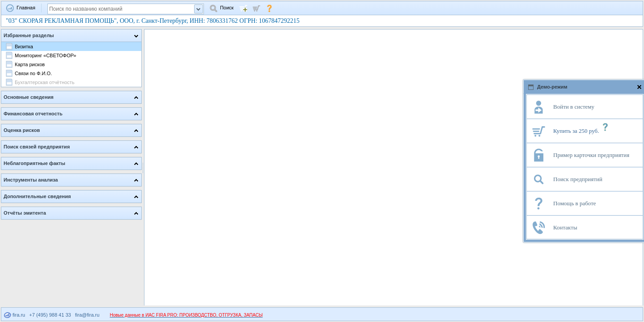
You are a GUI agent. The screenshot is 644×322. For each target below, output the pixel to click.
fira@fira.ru (87, 315)
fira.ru (15, 315)
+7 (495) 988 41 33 (50, 315)
